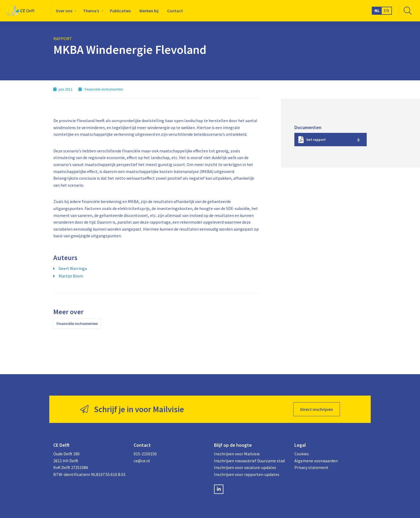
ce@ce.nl (142, 461)
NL (377, 10)
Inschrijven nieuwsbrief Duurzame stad (249, 461)
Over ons (64, 11)
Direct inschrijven (317, 409)
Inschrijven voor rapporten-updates (247, 474)
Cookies (302, 454)
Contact (175, 11)
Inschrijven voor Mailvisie (237, 454)
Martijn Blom (71, 276)
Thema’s (91, 11)
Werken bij (149, 11)
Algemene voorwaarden (316, 461)
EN (387, 10)
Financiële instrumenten (77, 324)
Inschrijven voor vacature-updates (245, 467)
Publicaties (120, 11)
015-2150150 (145, 454)
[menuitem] (65, 11)
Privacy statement (311, 467)
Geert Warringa (73, 268)
